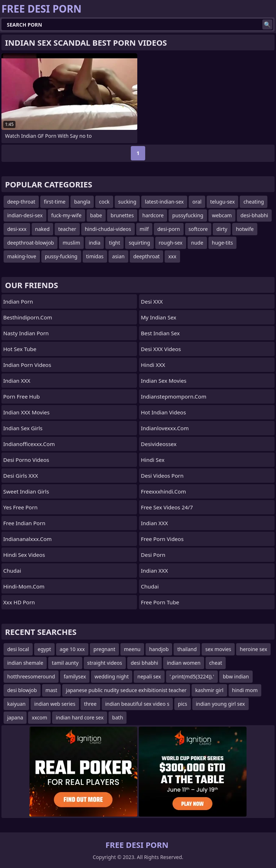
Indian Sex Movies (164, 381)
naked (43, 229)
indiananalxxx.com (27, 539)
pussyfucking (188, 215)
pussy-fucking (61, 256)
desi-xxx (17, 229)
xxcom (39, 717)
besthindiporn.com (28, 317)
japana (15, 717)
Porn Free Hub (22, 396)
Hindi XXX (153, 365)
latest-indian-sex (164, 202)
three (90, 704)
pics (183, 704)
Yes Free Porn (20, 507)
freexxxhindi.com (163, 491)
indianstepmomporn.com (174, 396)
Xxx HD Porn (19, 602)
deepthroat (147, 256)
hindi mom (245, 690)
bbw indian (236, 676)
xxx (172, 256)
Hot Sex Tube (20, 349)
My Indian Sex (159, 317)
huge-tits (223, 243)
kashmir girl (209, 690)
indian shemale (25, 663)
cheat (216, 663)
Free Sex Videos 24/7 (167, 507)
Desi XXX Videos (161, 349)
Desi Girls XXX (21, 476)
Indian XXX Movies (26, 412)
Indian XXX (17, 381)
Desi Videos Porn (162, 476)
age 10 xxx (72, 649)
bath (118, 717)
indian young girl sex (220, 704)
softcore (198, 229)
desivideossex (159, 444)
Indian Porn (18, 301)
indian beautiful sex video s (137, 704)
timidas (95, 256)
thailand (187, 649)
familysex (75, 676)
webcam (222, 215)
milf (144, 229)
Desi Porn (153, 555)
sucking (127, 202)
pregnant (104, 649)
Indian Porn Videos (27, 365)
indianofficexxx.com (29, 444)
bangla (82, 202)
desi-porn (169, 229)
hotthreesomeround (31, 676)
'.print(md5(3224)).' (192, 676)
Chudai (150, 586)
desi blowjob (22, 690)
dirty (222, 229)
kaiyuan (16, 704)
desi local (18, 649)
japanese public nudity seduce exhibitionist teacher (126, 690)
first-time (55, 202)
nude (197, 243)
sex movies (218, 649)
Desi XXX (152, 301)
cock (104, 202)
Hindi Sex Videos (24, 555)
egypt (44, 649)
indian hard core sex (80, 717)
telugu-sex (223, 202)
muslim (71, 243)
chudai (12, 571)
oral (197, 202)
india (95, 243)
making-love (22, 256)
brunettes (122, 215)
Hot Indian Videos (163, 412)
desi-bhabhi (254, 215)
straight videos (105, 663)
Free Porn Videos (162, 539)
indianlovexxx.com (165, 428)
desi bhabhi (144, 663)
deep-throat (21, 202)
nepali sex (149, 676)
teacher (67, 229)
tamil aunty (65, 663)
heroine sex (253, 649)
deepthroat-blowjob (31, 243)
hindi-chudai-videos (108, 229)
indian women (184, 663)
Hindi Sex (153, 460)
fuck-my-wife (66, 215)
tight (114, 243)
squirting (139, 243)
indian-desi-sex (25, 215)
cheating (254, 202)
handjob (159, 649)
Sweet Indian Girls (26, 491)
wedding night (112, 676)
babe (96, 215)
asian (118, 256)
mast (52, 690)
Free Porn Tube (160, 602)
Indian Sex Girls (23, 428)
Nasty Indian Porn (26, 333)
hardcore (153, 215)
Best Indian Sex (160, 333)
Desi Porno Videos (26, 460)
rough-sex (171, 243)
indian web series (55, 704)
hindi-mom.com (24, 586)
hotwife (245, 229)
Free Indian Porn (24, 523)
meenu (132, 649)
